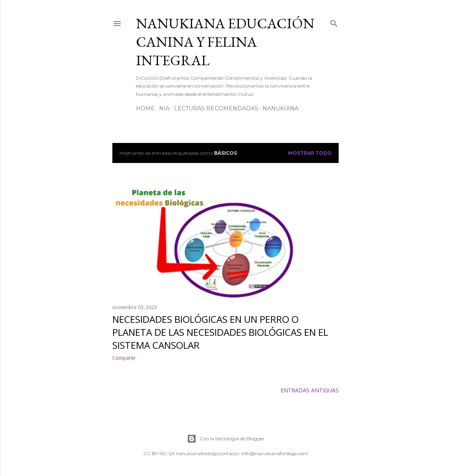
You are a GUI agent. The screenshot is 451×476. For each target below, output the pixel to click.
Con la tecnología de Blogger (226, 439)
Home (145, 108)
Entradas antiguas (310, 390)
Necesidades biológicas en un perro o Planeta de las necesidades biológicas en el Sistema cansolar (220, 332)
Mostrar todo (310, 153)
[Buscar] (334, 22)
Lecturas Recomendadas (216, 108)
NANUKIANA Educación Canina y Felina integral (225, 42)
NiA (164, 108)
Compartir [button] (124, 358)
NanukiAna (280, 108)
